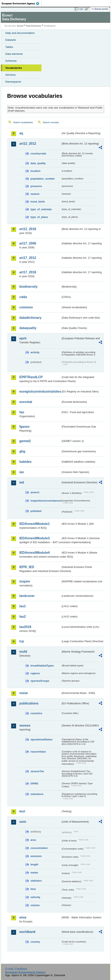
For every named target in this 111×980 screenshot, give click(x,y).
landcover (27, 596)
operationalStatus (41, 739)
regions (35, 673)
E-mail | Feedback (16, 969)
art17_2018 (28, 272)
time (33, 889)
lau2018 (25, 627)
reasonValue (38, 752)
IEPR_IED (27, 567)
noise (24, 693)
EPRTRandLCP (31, 377)
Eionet (20, 26)
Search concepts (51, 122)
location (35, 171)
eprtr (23, 338)
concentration (39, 848)
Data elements (14, 54)
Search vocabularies (23, 122)
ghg (22, 451)
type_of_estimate (41, 209)
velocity (35, 897)
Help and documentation (20, 33)
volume (35, 905)
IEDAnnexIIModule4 (34, 553)
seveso (25, 725)
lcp (22, 641)
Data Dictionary (33, 26)
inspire (25, 581)
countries (36, 713)
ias (22, 472)
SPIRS (34, 783)
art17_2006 (28, 243)
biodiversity (28, 287)
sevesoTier (37, 771)
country (35, 942)
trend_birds (38, 202)
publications (29, 703)
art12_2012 (28, 144)
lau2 (23, 617)
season (35, 194)
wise (23, 917)
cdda (23, 297)
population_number (43, 179)
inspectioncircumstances (46, 501)
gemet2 (25, 441)
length (34, 864)
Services (10, 75)
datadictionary (30, 318)
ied (22, 482)
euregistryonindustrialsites (40, 391)
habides (25, 462)
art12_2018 (28, 229)
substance (37, 794)
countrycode (38, 153)
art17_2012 (28, 258)
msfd (23, 652)
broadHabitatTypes (42, 666)
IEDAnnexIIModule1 (34, 524)
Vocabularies (14, 68)
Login (81, 9)
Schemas (11, 61)
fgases (24, 427)
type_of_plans (39, 217)
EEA (22, 3)
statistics (36, 881)
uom (23, 822)
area (33, 840)
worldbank (27, 932)
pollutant (36, 511)
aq (21, 133)
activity (35, 352)
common (26, 307)
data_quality (38, 163)
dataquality (28, 328)
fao (22, 412)
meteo (34, 873)
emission (36, 856)
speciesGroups (40, 681)
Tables (9, 47)
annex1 (35, 492)
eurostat (26, 402)
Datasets (11, 40)
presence (36, 186)
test (22, 811)
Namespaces (13, 82)
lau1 (23, 606)
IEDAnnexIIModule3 (34, 538)
